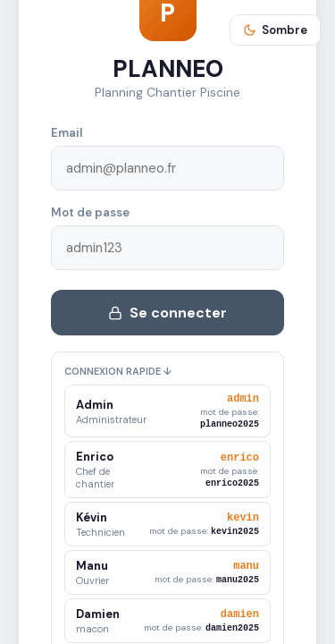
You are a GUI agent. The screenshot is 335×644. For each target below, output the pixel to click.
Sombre (275, 30)
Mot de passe (90, 211)
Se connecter (167, 311)
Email (67, 131)
